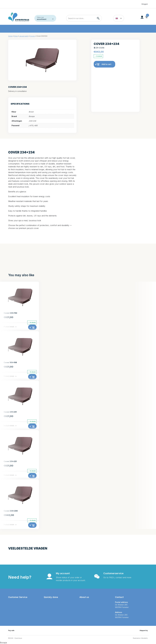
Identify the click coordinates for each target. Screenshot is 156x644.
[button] (119, 18)
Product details (10, 327)
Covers (32, 36)
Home (10, 36)
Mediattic (145, 638)
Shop (16, 36)
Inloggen (145, 4)
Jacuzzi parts (24, 36)
